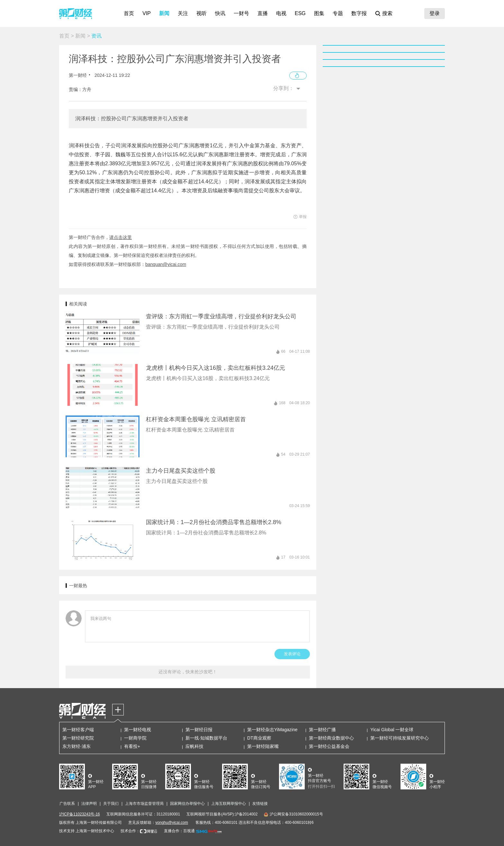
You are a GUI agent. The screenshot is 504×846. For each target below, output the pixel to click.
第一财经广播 (322, 730)
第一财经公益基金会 (329, 746)
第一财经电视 (138, 730)
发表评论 (292, 654)
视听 (202, 13)
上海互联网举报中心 (229, 804)
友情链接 (260, 804)
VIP (147, 13)
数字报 (359, 13)
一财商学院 (135, 738)
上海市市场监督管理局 (144, 804)
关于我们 (111, 804)
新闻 (164, 13)
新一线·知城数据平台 (206, 738)
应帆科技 (194, 746)
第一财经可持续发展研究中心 (400, 738)
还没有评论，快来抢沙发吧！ (188, 672)
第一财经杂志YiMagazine (272, 730)
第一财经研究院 (78, 738)
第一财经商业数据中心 (331, 738)
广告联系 (67, 804)
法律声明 (89, 804)
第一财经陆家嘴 (263, 746)
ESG (300, 13)
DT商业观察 (259, 738)
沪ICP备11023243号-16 (80, 814)
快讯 (220, 13)
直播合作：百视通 (179, 831)
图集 (319, 13)
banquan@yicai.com (166, 264)
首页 (129, 13)
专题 (338, 13)
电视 (281, 13)
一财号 (241, 13)
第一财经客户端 (78, 730)
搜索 (387, 13)
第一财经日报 (199, 730)
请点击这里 (121, 237)
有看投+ (132, 746)
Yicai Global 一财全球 (392, 730)
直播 (263, 13)
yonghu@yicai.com (172, 823)
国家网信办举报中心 (187, 804)
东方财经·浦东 (76, 746)
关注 (183, 13)
